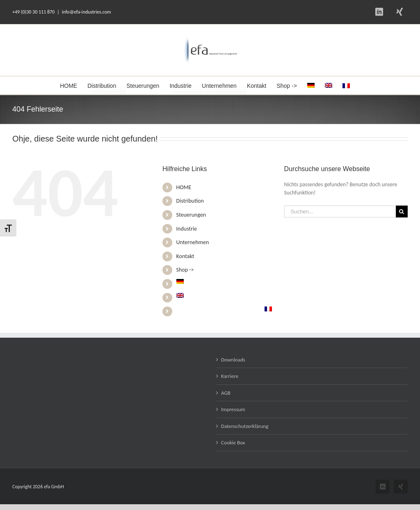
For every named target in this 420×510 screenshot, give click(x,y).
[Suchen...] (340, 212)
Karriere (230, 376)
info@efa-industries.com (87, 12)
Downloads (233, 360)
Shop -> (185, 270)
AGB (226, 393)
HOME (184, 187)
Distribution (190, 201)
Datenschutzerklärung (245, 426)
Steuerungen (191, 215)
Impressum (233, 409)
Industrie (187, 229)
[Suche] (402, 212)
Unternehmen (193, 242)
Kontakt (185, 256)
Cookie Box (233, 443)
